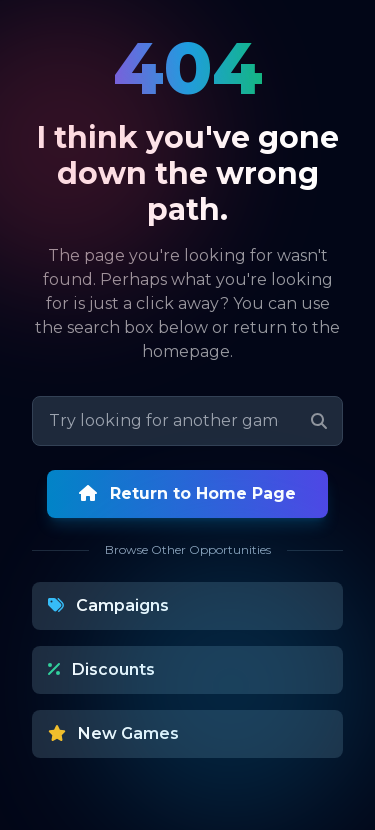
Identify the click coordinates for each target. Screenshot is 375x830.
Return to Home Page (187, 493)
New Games (113, 733)
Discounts (101, 669)
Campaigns (108, 605)
